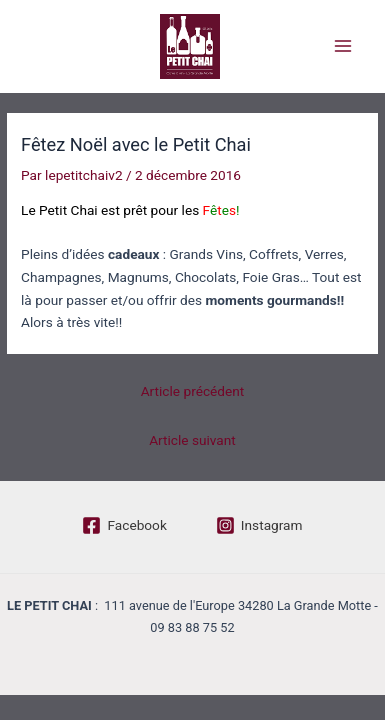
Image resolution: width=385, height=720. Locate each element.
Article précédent (193, 391)
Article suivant (192, 440)
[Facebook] (124, 525)
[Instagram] (259, 525)
